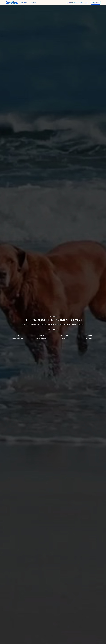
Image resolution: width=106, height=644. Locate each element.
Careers (33, 3)
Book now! (95, 3)
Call (67, 3)
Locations (24, 3)
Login (87, 3)
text (71, 3)
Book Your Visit (53, 330)
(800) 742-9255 (78, 3)
